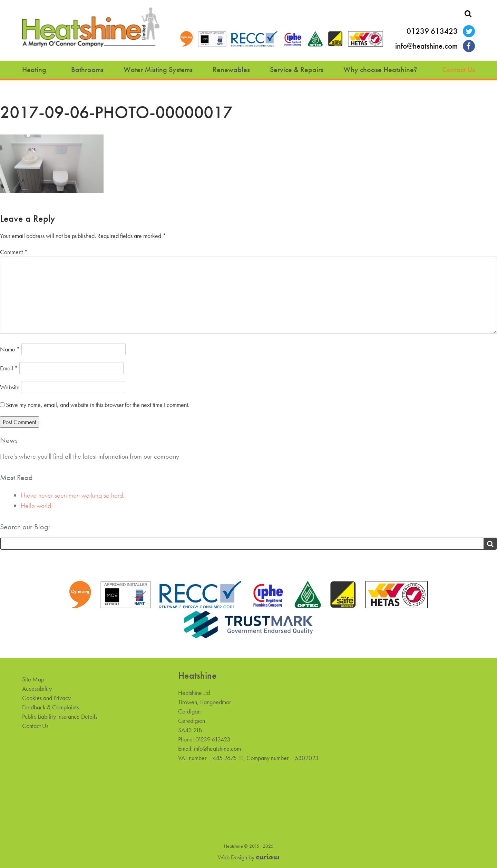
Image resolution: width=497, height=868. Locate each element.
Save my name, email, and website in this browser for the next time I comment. (98, 405)
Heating (34, 69)
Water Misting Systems (158, 69)
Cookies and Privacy (46, 698)
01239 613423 (432, 31)
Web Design (232, 857)
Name (10, 349)
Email (9, 368)
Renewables (231, 69)
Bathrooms (87, 69)
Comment (14, 252)
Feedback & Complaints (50, 707)
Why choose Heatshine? (380, 69)
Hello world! (37, 506)
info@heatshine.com (426, 46)
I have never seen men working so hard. (72, 495)
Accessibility (37, 689)
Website (10, 387)
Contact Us (459, 69)
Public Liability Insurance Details (60, 716)
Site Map (33, 679)
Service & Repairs (297, 69)
